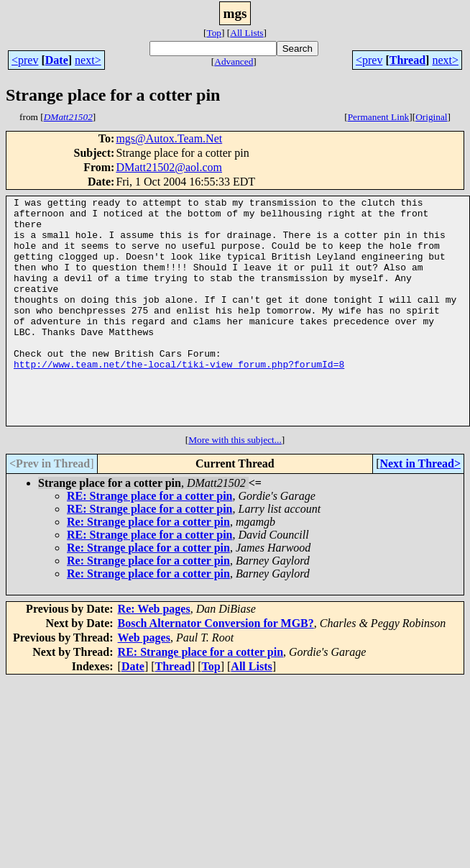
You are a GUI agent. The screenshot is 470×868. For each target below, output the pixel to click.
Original (431, 117)
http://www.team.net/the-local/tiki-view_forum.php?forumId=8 (179, 398)
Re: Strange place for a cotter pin (148, 567)
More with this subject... (235, 485)
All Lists (246, 33)
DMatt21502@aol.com (169, 167)
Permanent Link (379, 117)
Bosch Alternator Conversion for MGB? (216, 668)
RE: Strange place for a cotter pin (149, 541)
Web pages (144, 683)
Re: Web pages (154, 654)
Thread (407, 60)
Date (57, 60)
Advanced (234, 61)
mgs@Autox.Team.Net (169, 138)
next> (88, 60)
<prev (25, 60)
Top (214, 33)
